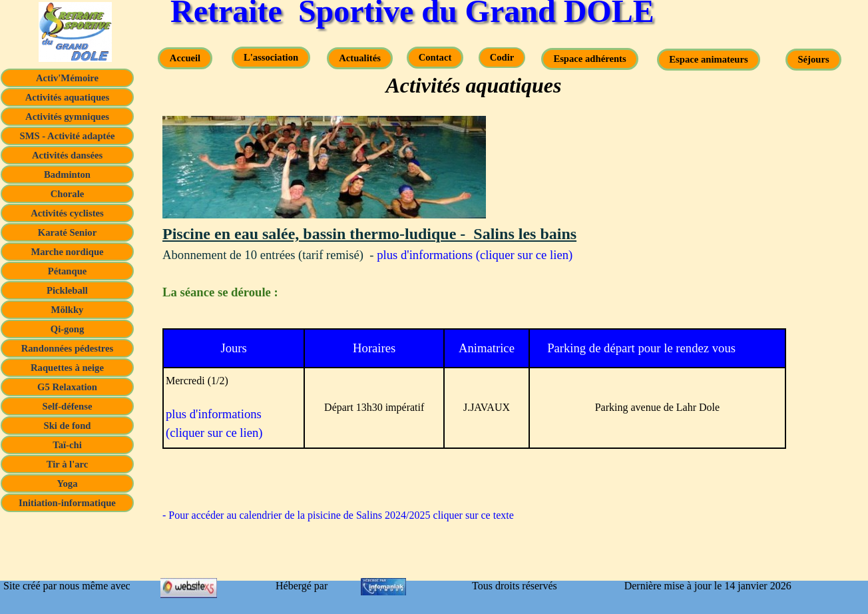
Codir (502, 57)
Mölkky (68, 310)
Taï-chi (67, 445)
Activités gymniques (67, 117)
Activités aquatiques (68, 97)
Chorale (67, 194)
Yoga (68, 483)
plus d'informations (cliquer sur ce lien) (475, 255)
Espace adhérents (589, 59)
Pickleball (67, 290)
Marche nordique (67, 252)
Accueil (185, 58)
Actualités (360, 58)
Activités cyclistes (67, 213)
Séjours (813, 59)
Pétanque (68, 271)
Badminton (67, 174)
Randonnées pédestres (68, 348)
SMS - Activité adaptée (68, 136)
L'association (271, 57)
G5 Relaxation (67, 387)
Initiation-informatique (67, 503)
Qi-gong (68, 329)
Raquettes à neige (67, 368)
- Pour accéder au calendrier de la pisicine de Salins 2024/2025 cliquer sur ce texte (338, 515)
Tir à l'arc (68, 464)
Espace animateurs (708, 59)
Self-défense (68, 406)
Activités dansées (67, 155)
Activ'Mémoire (67, 78)
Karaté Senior (67, 232)
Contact (435, 57)
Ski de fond (68, 426)
